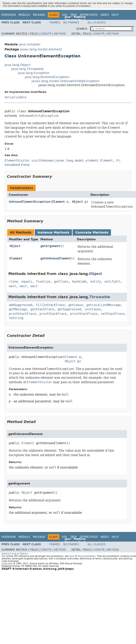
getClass (61, 282)
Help (115, 15)
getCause (76, 305)
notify (95, 282)
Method (60, 34)
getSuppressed (69, 309)
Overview (9, 15)
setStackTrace (113, 314)
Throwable (100, 297)
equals (27, 282)
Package (39, 15)
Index (105, 15)
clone (13, 282)
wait (12, 286)
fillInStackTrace (50, 305)
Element (58, 202)
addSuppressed (21, 305)
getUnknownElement (56, 258)
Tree (74, 15)
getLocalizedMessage (104, 305)
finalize (43, 282)
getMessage (18, 309)
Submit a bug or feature (15, 554)
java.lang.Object (17, 65)
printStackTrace (22, 314)
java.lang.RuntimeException (47, 77)
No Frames (71, 23)
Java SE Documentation (82, 556)
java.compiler (30, 44)
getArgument (50, 246)
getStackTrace (42, 309)
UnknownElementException (30, 202)
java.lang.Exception (34, 73)
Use (65, 15)
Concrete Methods (92, 233)
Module (24, 15)
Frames (55, 23)
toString (16, 318)
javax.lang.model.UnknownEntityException (66, 81)
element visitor (68, 132)
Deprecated (89, 15)
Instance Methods (53, 233)
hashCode (79, 282)
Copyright (7, 564)
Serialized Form (17, 165)
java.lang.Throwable (28, 69)
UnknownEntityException (39, 116)
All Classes (97, 23)
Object (77, 202)
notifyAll (113, 282)
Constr (46, 34)
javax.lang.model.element (41, 49)
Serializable (15, 97)
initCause (93, 309)
